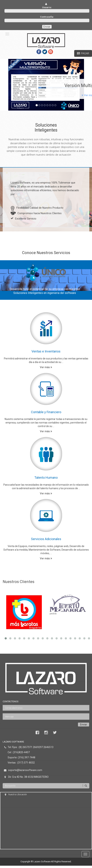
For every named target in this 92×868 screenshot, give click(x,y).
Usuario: (47, 7)
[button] (7, 85)
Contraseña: (47, 17)
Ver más (46, 367)
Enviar (47, 27)
